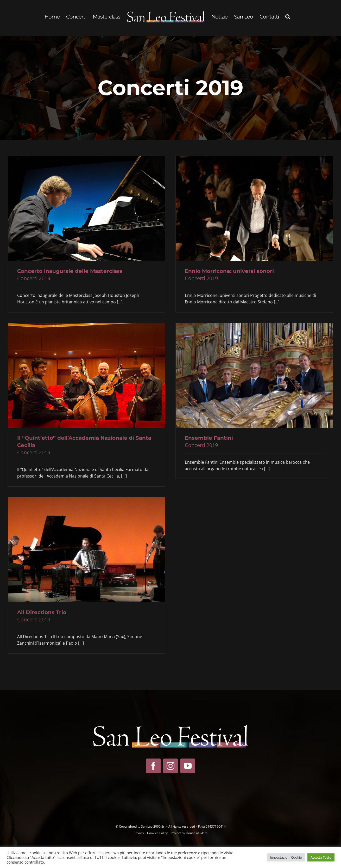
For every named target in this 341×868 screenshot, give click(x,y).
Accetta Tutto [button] (321, 857)
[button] (288, 17)
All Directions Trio (42, 612)
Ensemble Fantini (209, 438)
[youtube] (188, 766)
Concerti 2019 (34, 278)
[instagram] (171, 766)
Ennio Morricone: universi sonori (229, 271)
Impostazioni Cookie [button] (286, 857)
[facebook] (153, 766)
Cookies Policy (157, 833)
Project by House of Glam (189, 833)
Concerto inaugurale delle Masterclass (70, 271)
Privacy (139, 833)
